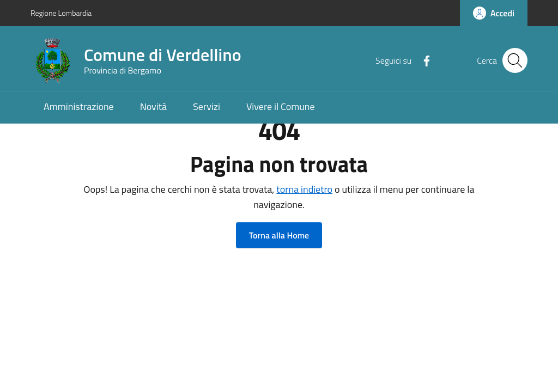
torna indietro (304, 189)
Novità (153, 106)
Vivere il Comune (281, 106)
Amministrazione (79, 106)
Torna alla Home (279, 235)
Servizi (207, 106)
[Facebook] (422, 60)
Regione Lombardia (61, 13)
